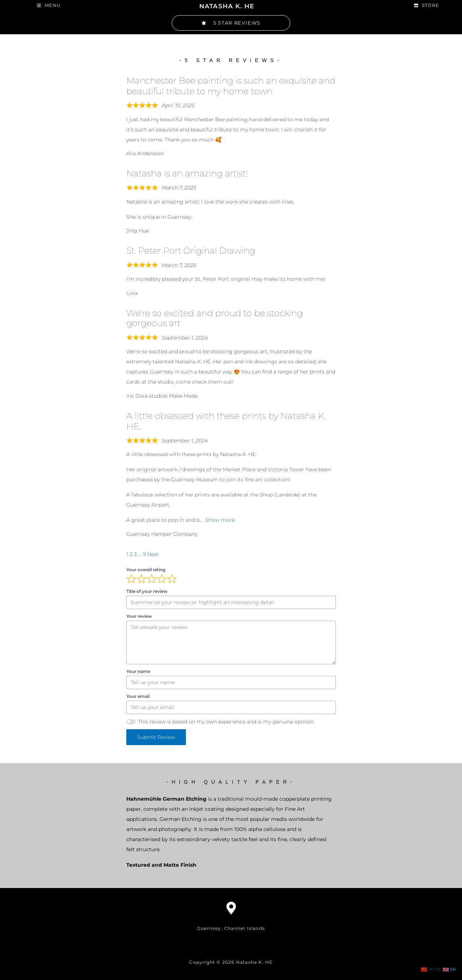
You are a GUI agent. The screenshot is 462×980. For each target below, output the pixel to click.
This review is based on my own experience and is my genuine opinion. (226, 721)
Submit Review (156, 736)
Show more (220, 520)
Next (153, 554)
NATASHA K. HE (227, 6)
